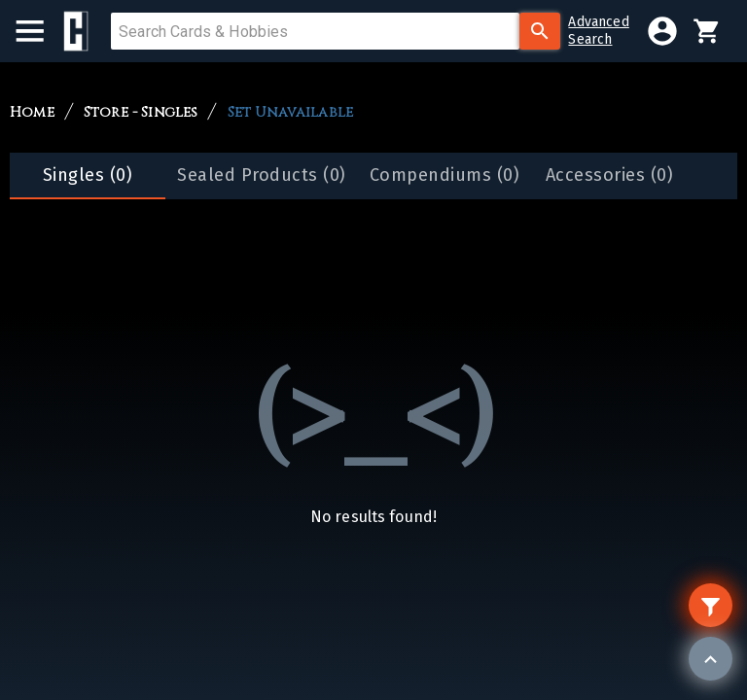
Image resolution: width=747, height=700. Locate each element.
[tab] (88, 176)
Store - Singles (141, 113)
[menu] (39, 31)
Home (32, 113)
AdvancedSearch (598, 31)
